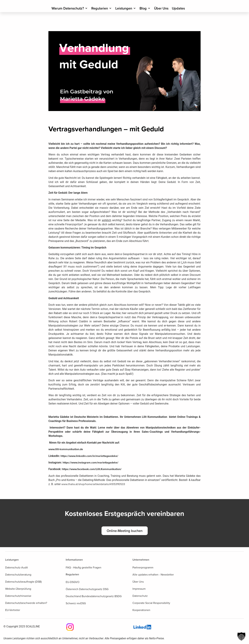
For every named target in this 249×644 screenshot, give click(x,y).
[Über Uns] (161, 8)
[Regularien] (102, 8)
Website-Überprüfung (18, 589)
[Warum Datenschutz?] (70, 8)
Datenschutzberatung (18, 575)
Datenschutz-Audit (17, 567)
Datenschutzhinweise (18, 596)
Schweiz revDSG (76, 603)
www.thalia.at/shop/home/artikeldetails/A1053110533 (93, 484)
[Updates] (178, 8)
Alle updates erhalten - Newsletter (153, 575)
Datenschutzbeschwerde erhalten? (26, 603)
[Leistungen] (126, 8)
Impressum (139, 589)
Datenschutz (140, 596)
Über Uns (138, 582)
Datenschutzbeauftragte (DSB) (23, 582)
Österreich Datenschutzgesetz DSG (87, 589)
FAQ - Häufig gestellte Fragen (84, 567)
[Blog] (145, 8)
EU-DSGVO (73, 582)
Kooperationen (141, 610)
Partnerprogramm (143, 567)
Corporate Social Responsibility (151, 603)
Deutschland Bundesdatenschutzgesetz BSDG (94, 596)
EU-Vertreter (13, 610)
